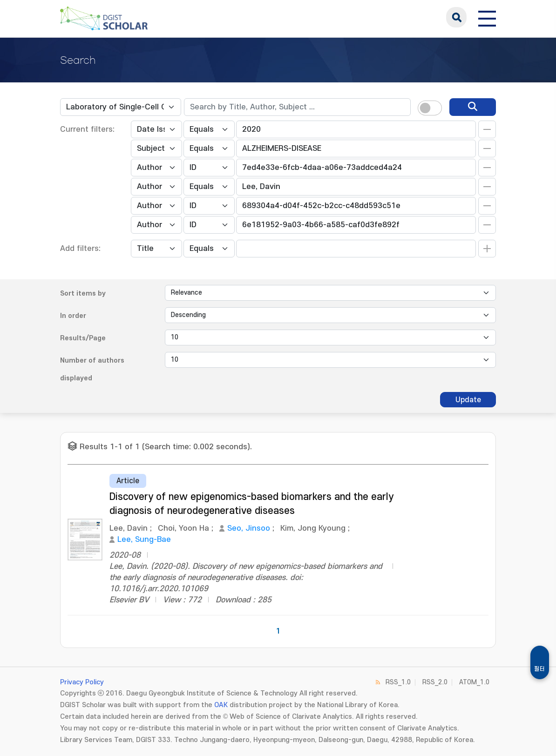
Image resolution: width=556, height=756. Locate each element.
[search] (473, 107)
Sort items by (83, 294)
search (456, 17)
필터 (540, 669)
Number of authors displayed (92, 369)
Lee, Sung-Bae (144, 540)
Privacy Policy (82, 682)
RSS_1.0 (398, 682)
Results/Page (83, 338)
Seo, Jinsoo (249, 528)
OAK (221, 705)
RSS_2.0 (435, 682)
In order (73, 316)
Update (468, 400)
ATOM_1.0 (474, 682)
